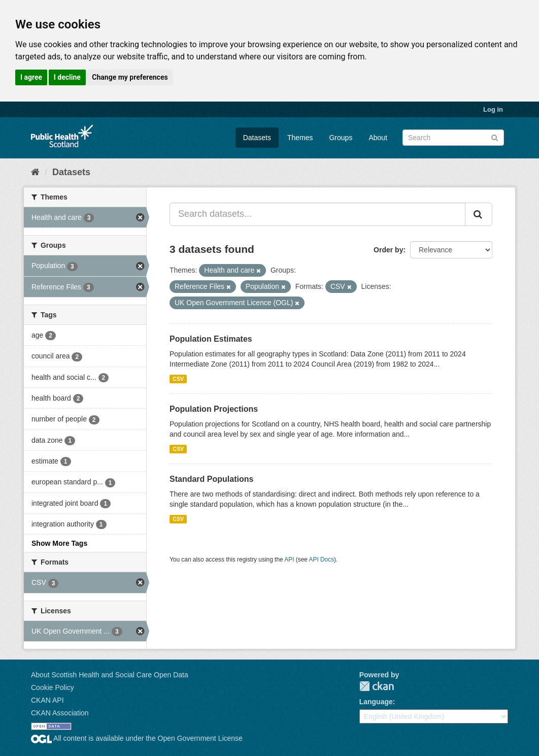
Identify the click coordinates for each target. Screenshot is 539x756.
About (378, 138)
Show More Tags (59, 543)
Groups (341, 138)
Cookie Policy (53, 687)
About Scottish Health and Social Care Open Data (110, 675)
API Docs (322, 560)
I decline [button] (67, 77)
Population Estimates (211, 339)
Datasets (257, 138)
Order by (388, 250)
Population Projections (214, 409)
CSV (178, 379)
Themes (300, 138)
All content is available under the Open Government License (137, 738)
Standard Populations (211, 479)
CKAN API (47, 700)
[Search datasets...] (317, 214)
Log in (493, 109)
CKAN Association (60, 713)
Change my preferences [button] (130, 77)
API (289, 560)
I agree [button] (31, 77)
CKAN (377, 686)
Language (376, 702)
